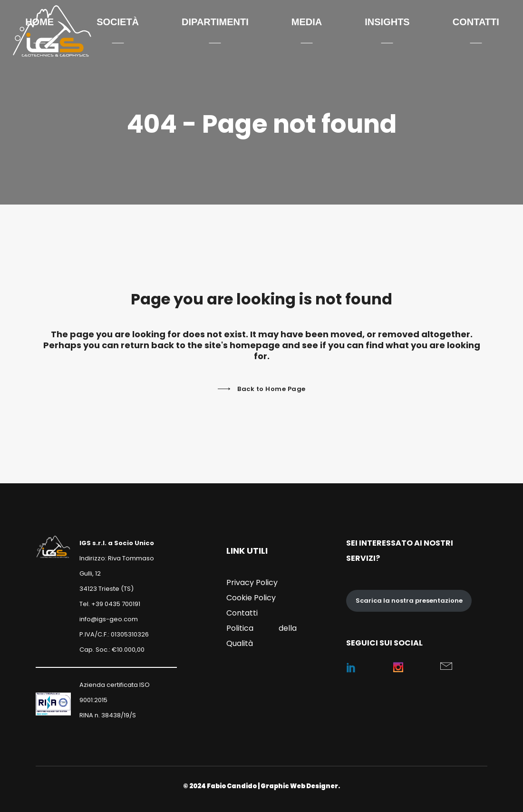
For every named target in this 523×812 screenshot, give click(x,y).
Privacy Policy (252, 582)
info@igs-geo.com (109, 619)
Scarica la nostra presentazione (409, 601)
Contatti (242, 613)
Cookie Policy (251, 598)
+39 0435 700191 (116, 604)
